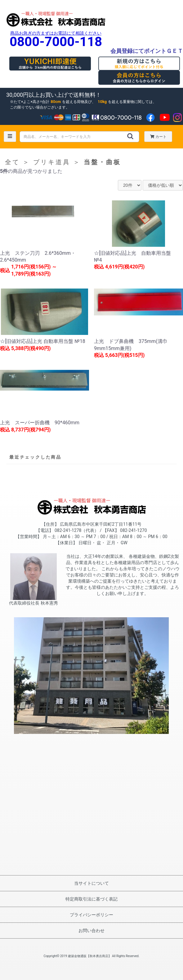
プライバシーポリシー (91, 915)
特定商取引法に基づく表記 (91, 899)
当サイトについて (91, 883)
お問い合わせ (91, 931)
